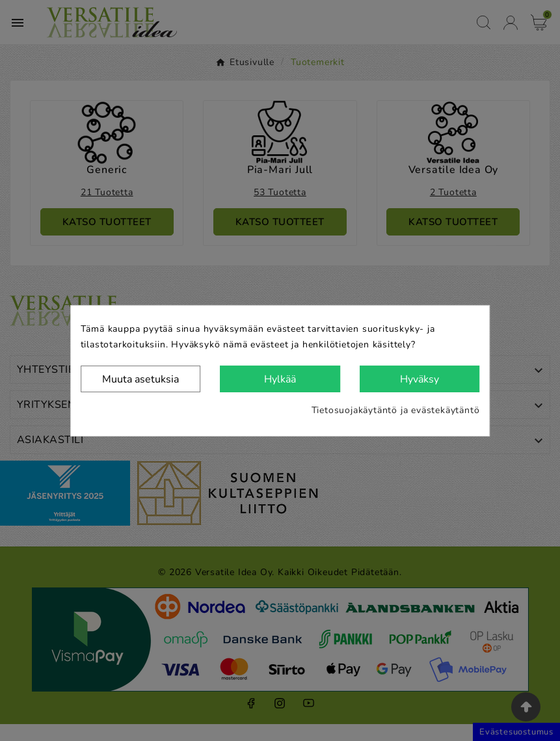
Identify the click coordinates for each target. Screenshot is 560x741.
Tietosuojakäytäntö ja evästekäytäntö (396, 410)
